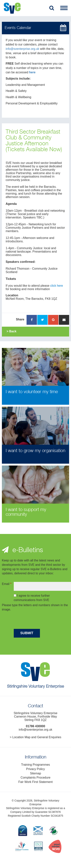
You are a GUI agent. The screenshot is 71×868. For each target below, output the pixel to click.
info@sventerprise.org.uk (22, 49)
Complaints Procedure (35, 778)
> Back (11, 331)
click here (57, 286)
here (32, 72)
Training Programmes (35, 765)
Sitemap (35, 773)
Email (7, 584)
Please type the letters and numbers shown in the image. (35, 607)
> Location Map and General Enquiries (36, 737)
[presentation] (42, 621)
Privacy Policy (36, 769)
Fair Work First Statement (36, 782)
